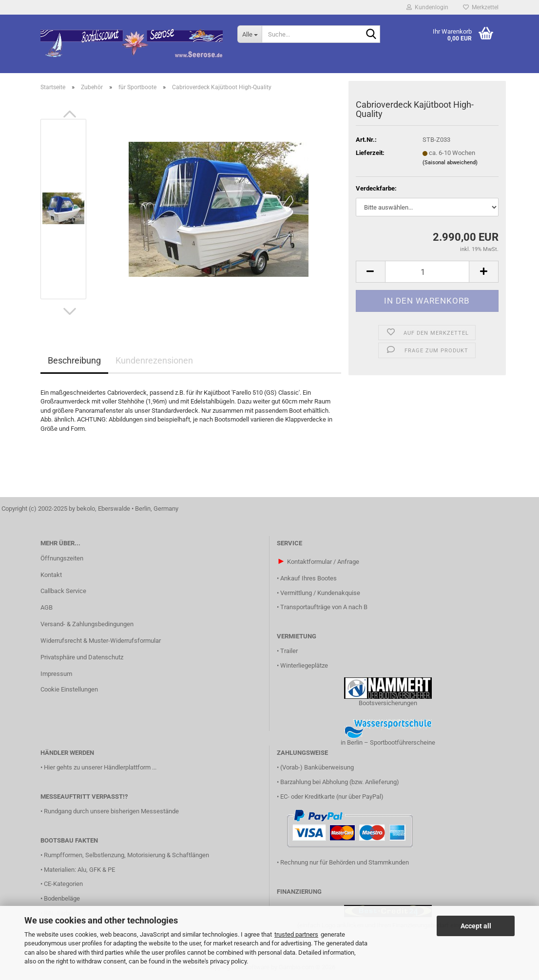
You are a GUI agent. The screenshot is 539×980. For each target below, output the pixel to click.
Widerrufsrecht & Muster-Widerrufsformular (101, 641)
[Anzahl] (427, 272)
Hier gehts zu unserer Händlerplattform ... (100, 767)
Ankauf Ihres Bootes (308, 578)
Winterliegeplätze (304, 665)
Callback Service (63, 591)
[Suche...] (250, 34)
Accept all (476, 926)
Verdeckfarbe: (376, 188)
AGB (47, 607)
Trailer (289, 651)
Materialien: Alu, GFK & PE (79, 870)
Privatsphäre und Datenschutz (82, 657)
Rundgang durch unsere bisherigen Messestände (111, 811)
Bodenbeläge (62, 898)
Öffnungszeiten (62, 558)
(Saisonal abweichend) (450, 163)
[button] (70, 114)
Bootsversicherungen (388, 703)
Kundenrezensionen (154, 360)
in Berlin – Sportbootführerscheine (388, 742)
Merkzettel (481, 7)
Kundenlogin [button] (427, 7)
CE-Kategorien (63, 884)
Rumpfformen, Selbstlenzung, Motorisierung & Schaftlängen (126, 855)
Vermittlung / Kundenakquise (320, 593)
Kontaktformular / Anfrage (323, 562)
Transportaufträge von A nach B (324, 607)
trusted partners (296, 934)
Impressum (56, 674)
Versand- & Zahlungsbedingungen (87, 624)
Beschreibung (74, 360)
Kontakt (51, 575)
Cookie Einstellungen (69, 689)
